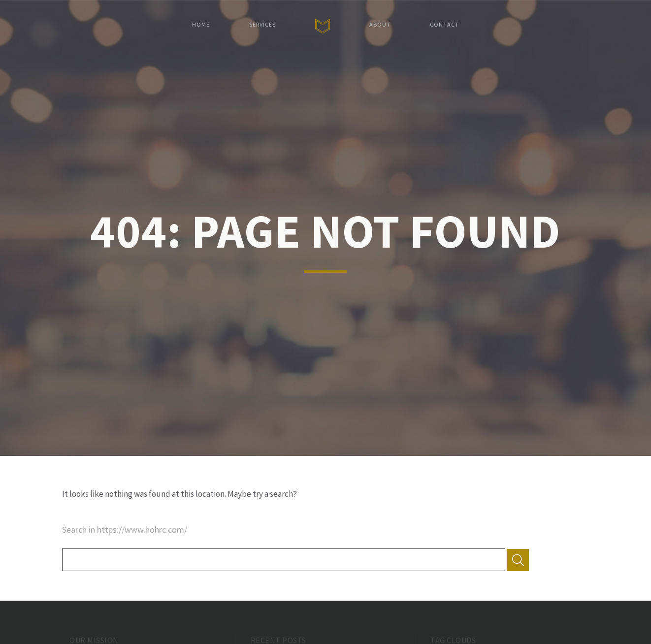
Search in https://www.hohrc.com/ (125, 530)
